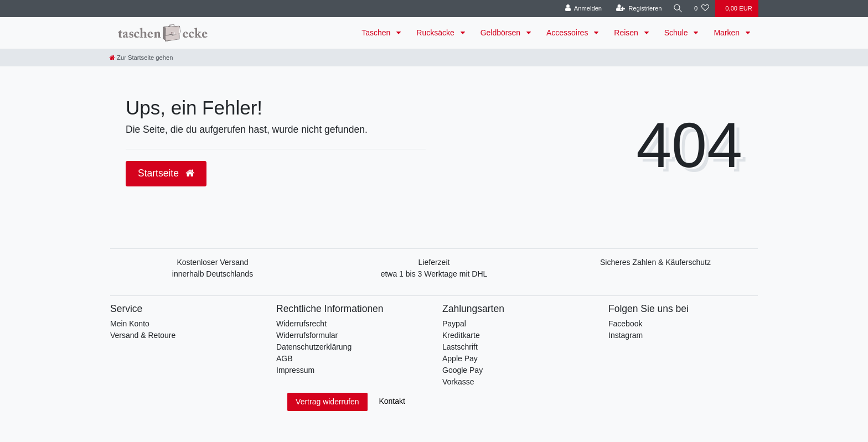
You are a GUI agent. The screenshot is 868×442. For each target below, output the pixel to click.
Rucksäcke (436, 33)
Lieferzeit (434, 262)
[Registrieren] (637, 9)
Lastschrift (460, 347)
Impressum (295, 370)
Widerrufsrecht (301, 324)
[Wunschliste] (702, 9)
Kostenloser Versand (212, 262)
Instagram (626, 335)
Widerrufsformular (307, 335)
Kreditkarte (461, 335)
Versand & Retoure (143, 335)
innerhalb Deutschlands (213, 274)
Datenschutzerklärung (314, 347)
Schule (677, 33)
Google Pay (463, 370)
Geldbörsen (502, 33)
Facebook (625, 324)
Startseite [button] (166, 173)
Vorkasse (458, 382)
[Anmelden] (582, 9)
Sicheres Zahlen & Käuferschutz (655, 262)
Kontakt (392, 401)
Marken (728, 33)
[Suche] (677, 9)
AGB (285, 358)
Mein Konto (130, 324)
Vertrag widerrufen (327, 402)
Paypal (454, 324)
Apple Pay (460, 358)
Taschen (377, 33)
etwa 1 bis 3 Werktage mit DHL (434, 274)
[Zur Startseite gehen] (141, 58)
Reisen (627, 33)
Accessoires (568, 33)
